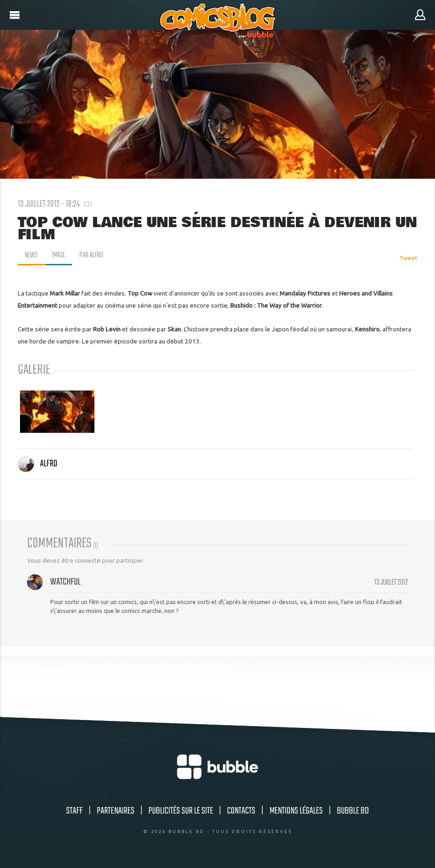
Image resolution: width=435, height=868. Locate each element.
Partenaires (116, 811)
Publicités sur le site (181, 811)
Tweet (408, 258)
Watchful (65, 582)
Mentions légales (296, 811)
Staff (74, 811)
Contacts (241, 811)
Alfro (37, 464)
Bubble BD (353, 811)
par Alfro (93, 256)
